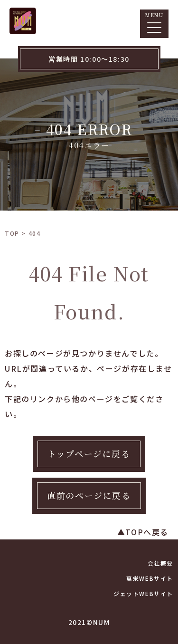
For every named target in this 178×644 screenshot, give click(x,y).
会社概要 (160, 563)
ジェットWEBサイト (143, 593)
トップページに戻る (89, 453)
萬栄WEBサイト (150, 578)
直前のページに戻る (89, 495)
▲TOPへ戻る (143, 532)
